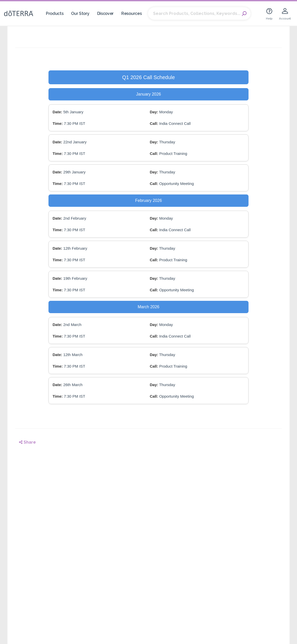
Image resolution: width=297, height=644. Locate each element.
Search (244, 14)
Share (27, 442)
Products (55, 13)
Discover (106, 13)
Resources (131, 13)
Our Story (80, 13)
